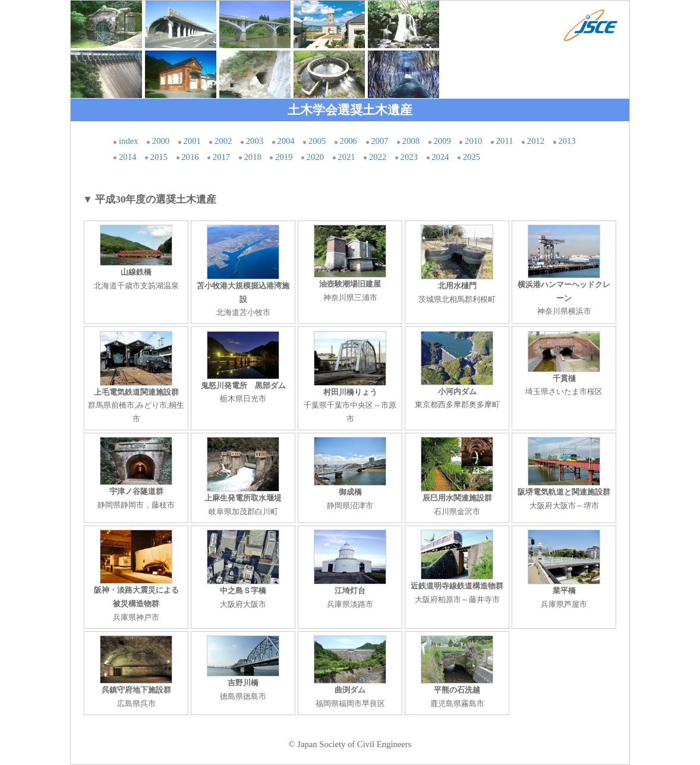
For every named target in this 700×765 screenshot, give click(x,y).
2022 (378, 157)
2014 (127, 157)
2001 (192, 141)
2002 (223, 141)
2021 (346, 157)
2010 (473, 141)
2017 (221, 157)
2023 (409, 157)
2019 (284, 157)
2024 (440, 157)
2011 (505, 141)
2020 (315, 157)
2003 (255, 141)
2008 (411, 141)
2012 (536, 141)
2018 (252, 157)
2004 (286, 141)
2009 (442, 141)
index (129, 141)
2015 (159, 157)
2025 (472, 157)
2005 (317, 141)
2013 (567, 141)
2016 (190, 157)
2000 (161, 141)
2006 (349, 141)
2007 (379, 141)
